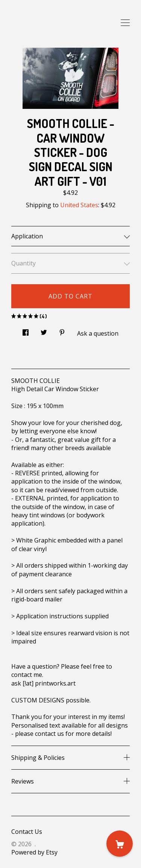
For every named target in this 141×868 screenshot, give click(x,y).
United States (79, 205)
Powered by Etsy (34, 852)
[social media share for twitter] (44, 330)
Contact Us (27, 832)
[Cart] (120, 844)
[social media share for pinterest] (62, 330)
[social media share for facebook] (26, 330)
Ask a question (98, 333)
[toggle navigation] (125, 23)
